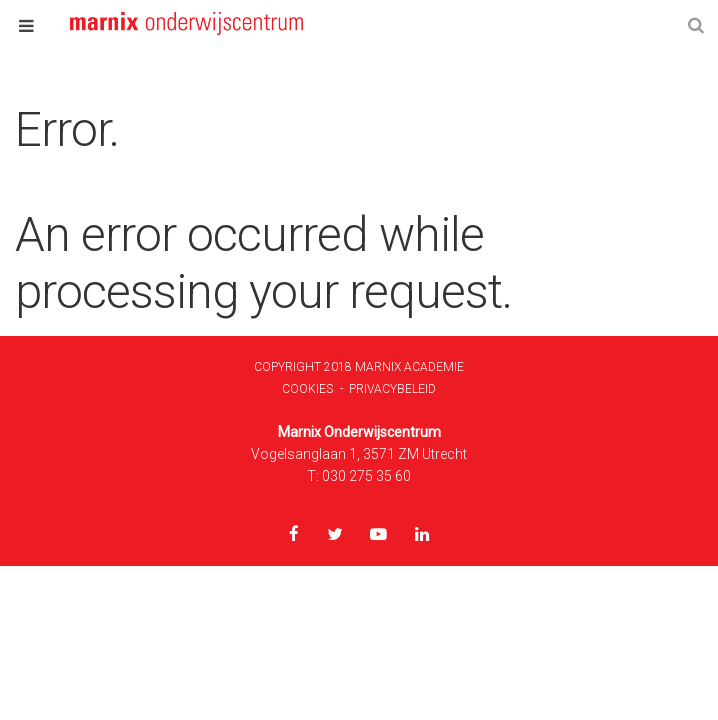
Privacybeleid (392, 389)
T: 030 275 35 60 (359, 476)
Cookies (307, 389)
